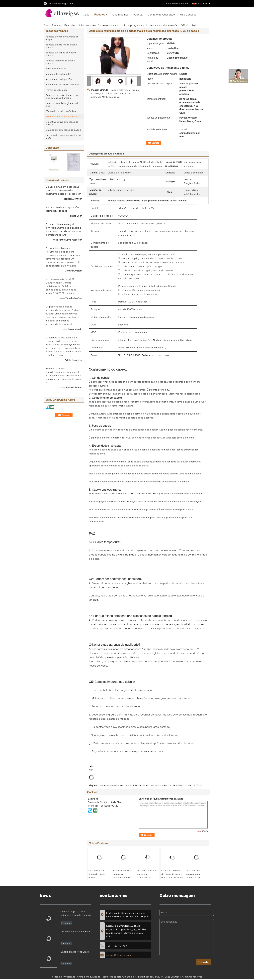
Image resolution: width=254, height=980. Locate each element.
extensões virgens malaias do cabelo (150, 785)
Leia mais (66, 923)
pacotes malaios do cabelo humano (115, 785)
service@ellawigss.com (61, 3)
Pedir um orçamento (177, 3)
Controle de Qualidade (161, 14)
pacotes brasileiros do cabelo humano (61, 46)
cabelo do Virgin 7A (56, 69)
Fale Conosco (188, 14)
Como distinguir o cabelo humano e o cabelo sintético (76, 913)
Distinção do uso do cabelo (75, 931)
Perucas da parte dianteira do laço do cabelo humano (62, 96)
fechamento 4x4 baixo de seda (62, 84)
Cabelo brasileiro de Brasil (75, 952)
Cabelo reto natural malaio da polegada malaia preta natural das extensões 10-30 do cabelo (115, 93)
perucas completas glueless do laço (62, 104)
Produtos (100, 14)
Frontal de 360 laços (56, 90)
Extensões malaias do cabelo (80, 25)
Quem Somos (120, 14)
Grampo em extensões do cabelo (63, 130)
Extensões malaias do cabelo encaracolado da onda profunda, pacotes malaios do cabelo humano (123, 879)
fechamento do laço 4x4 (58, 74)
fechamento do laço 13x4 (59, 79)
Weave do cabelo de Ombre (61, 111)
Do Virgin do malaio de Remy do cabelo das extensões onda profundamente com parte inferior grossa (172, 879)
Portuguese (201, 3)
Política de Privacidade (63, 977)
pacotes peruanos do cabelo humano (61, 54)
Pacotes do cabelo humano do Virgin (62, 38)
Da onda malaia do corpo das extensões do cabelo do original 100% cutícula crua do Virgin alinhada (147, 879)
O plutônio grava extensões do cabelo (62, 123)
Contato (155, 143)
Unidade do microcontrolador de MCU (63, 136)
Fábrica (138, 14)
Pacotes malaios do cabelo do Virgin (185, 785)
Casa (86, 14)
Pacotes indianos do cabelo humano (60, 62)
